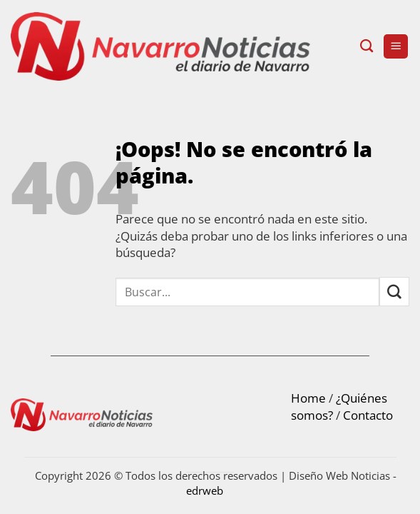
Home (308, 398)
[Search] (367, 46)
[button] (396, 47)
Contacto (368, 415)
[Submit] (394, 292)
